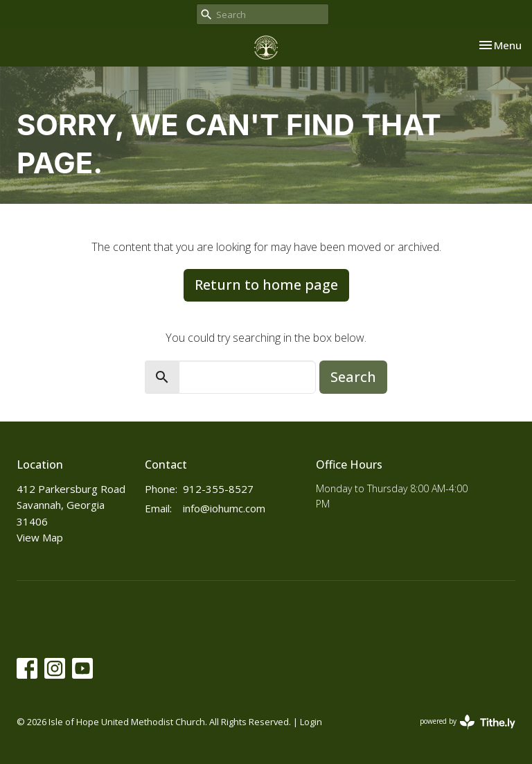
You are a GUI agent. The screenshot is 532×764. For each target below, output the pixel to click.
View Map (40, 537)
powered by (468, 722)
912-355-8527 (218, 489)
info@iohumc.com (224, 508)
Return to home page (266, 285)
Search (353, 377)
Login (311, 722)
